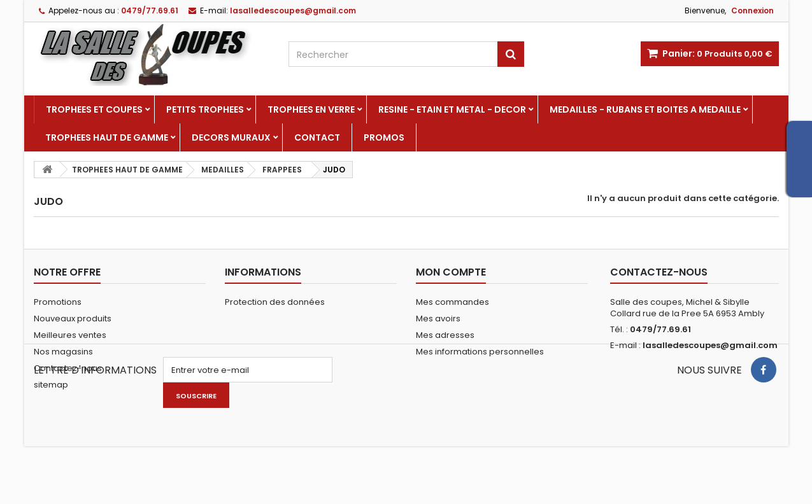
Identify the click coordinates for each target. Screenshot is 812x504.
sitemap (51, 385)
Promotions (58, 302)
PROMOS (384, 137)
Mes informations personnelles (480, 352)
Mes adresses (445, 335)
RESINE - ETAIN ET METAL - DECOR (452, 109)
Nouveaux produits (73, 318)
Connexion (752, 10)
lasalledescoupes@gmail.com (710, 345)
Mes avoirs (438, 318)
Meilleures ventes (70, 335)
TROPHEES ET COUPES (94, 109)
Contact (317, 137)
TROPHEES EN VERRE (311, 109)
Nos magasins (63, 352)
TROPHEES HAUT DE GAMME (107, 137)
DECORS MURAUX (231, 137)
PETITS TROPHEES (205, 109)
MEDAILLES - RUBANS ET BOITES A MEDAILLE (645, 109)
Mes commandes (452, 302)
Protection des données (275, 302)
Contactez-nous (68, 368)
